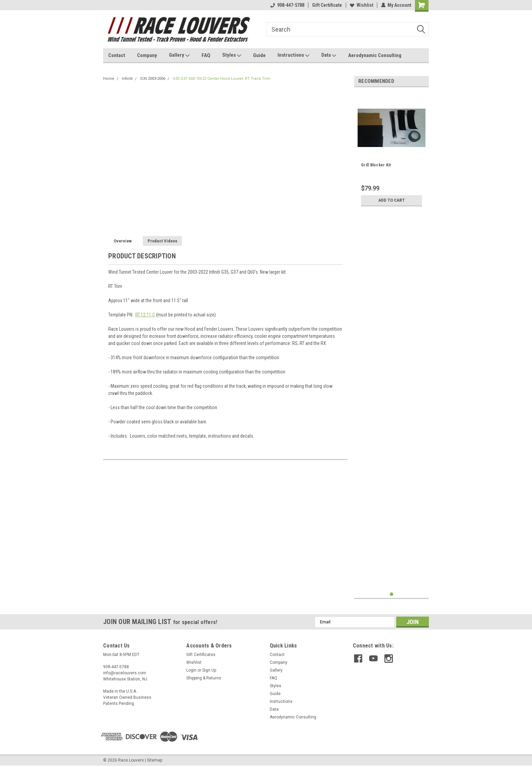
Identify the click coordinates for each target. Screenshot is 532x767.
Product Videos (163, 241)
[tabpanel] (392, 151)
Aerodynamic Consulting (375, 55)
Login (191, 670)
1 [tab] (392, 594)
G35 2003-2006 (153, 79)
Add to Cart (392, 200)
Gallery (179, 55)
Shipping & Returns (204, 678)
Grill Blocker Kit (376, 165)
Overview (123, 241)
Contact (117, 55)
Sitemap (155, 760)
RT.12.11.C (145, 315)
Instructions (293, 55)
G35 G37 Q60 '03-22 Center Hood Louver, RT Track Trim (222, 79)
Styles (232, 55)
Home (109, 79)
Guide (259, 55)
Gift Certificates (201, 655)
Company (147, 55)
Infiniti (127, 79)
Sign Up (209, 670)
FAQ (206, 55)
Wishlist (361, 5)
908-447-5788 (287, 5)
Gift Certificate (327, 5)
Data (329, 55)
